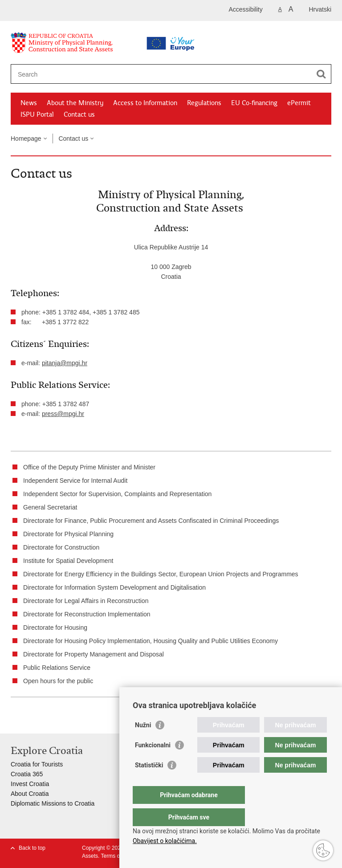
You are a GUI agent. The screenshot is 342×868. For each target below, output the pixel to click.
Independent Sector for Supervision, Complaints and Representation (117, 494)
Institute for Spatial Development (68, 561)
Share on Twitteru (54, 719)
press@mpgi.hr (63, 414)
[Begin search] (321, 74)
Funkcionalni (153, 763)
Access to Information (145, 103)
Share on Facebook (35, 719)
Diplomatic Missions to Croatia (53, 803)
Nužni (143, 743)
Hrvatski (320, 9)
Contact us (79, 114)
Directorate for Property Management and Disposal (94, 654)
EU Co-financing (254, 103)
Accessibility (246, 9)
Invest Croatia (30, 784)
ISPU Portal (37, 114)
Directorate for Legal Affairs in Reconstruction (86, 601)
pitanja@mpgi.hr (65, 363)
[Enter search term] (143, 74)
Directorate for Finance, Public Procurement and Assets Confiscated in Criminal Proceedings (151, 521)
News (29, 103)
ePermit (299, 103)
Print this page (15, 719)
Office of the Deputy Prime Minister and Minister (89, 467)
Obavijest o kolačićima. (165, 841)
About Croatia (30, 794)
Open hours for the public (58, 681)
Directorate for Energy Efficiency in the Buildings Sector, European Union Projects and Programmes (161, 574)
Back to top (32, 848)
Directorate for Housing (55, 628)
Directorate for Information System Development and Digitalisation (114, 587)
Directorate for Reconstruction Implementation (87, 614)
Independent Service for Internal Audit (75, 481)
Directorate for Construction (61, 547)
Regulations (204, 103)
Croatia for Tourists (37, 764)
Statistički (149, 783)
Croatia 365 (27, 774)
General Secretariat (50, 507)
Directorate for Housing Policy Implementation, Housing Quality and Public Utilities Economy (151, 641)
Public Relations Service (57, 668)
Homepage (26, 139)
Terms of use (116, 856)
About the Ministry (75, 103)
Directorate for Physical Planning (68, 534)
